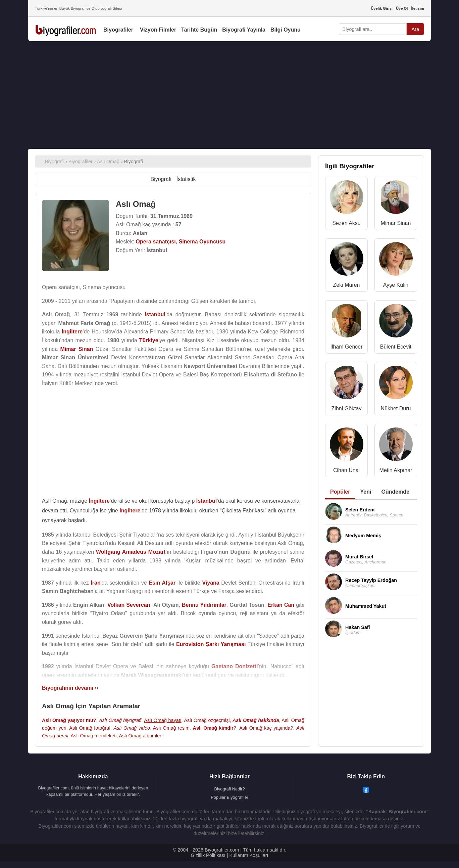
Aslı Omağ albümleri (141, 736)
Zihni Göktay (347, 408)
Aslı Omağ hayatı (163, 720)
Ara (415, 29)
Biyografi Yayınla (244, 30)
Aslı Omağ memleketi (94, 736)
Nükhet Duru (396, 408)
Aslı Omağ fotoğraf (90, 728)
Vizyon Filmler (158, 30)
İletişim (418, 8)
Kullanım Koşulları (249, 855)
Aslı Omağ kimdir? (215, 728)
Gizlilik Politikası (208, 855)
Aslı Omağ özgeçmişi (207, 720)
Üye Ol (402, 8)
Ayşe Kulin (396, 285)
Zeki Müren (346, 285)
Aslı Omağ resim (171, 728)
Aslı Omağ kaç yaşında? (266, 728)
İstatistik (186, 179)
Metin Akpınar (396, 470)
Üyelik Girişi (382, 8)
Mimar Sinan (396, 223)
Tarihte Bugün (199, 30)
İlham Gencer (346, 347)
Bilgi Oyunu (286, 30)
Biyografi (161, 179)
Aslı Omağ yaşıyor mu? (69, 720)
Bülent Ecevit (396, 347)
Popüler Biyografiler (229, 797)
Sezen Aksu (346, 223)
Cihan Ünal (346, 470)
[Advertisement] (229, 95)
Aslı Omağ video (132, 728)
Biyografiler (118, 30)
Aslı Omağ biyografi (120, 720)
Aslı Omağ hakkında (256, 720)
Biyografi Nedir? (229, 789)
